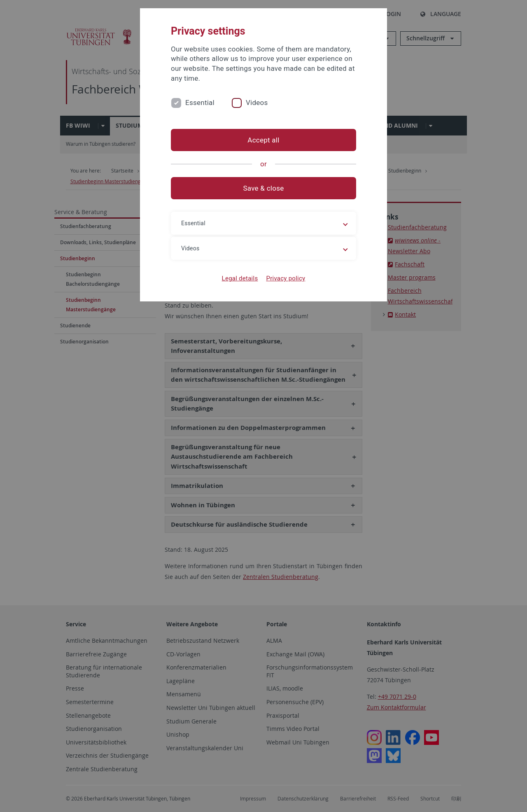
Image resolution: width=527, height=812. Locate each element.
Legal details (240, 278)
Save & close (264, 188)
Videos (257, 103)
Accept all (263, 140)
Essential (200, 103)
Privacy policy (286, 278)
